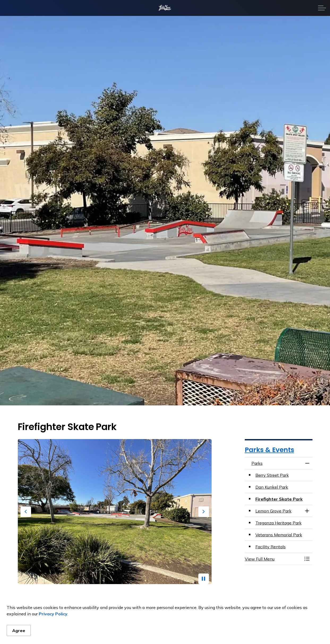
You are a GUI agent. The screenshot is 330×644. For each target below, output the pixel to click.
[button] (273, 559)
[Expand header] (322, 8)
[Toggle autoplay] (204, 579)
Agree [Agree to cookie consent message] (19, 630)
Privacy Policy (53, 614)
